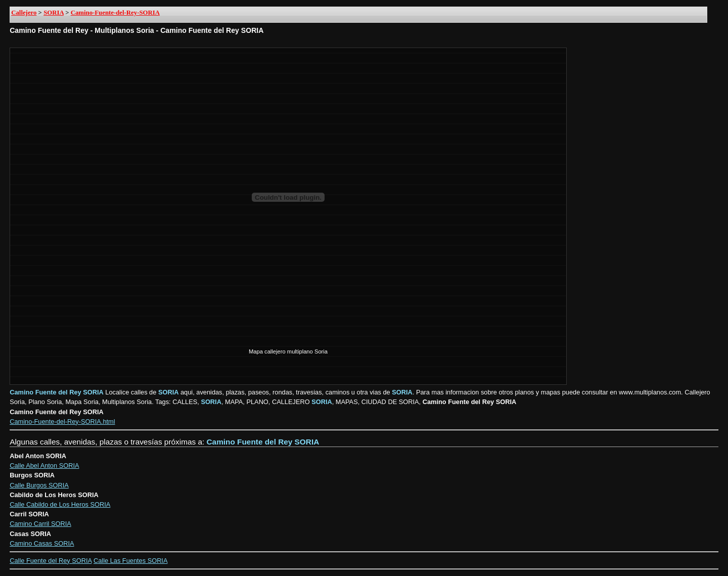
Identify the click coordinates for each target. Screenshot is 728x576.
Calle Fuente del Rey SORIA (51, 561)
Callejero (24, 13)
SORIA (54, 13)
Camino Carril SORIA (40, 524)
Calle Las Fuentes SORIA (131, 561)
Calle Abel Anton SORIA (44, 466)
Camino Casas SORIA (42, 543)
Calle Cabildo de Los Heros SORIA (60, 504)
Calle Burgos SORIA (39, 485)
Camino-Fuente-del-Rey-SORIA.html (62, 422)
